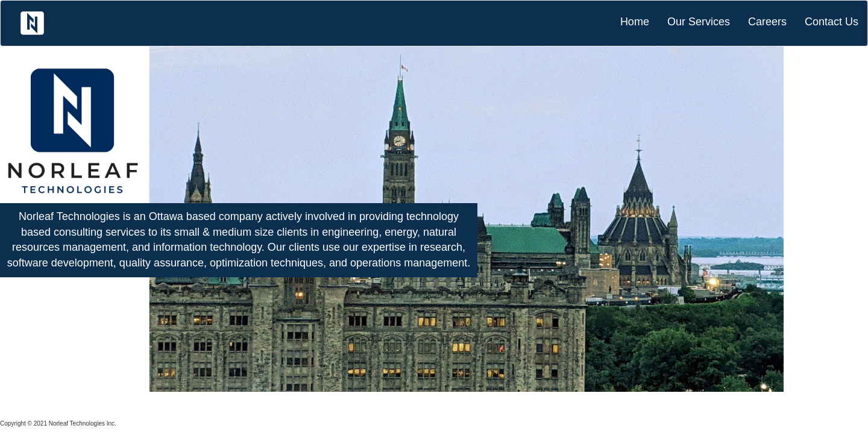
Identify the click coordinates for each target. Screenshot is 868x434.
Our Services (699, 22)
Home (635, 22)
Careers (767, 22)
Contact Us (832, 22)
